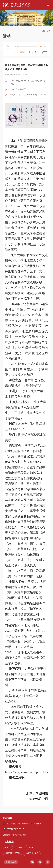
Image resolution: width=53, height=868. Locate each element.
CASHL (19, 847)
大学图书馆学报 (32, 853)
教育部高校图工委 (13, 853)
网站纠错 (11, 862)
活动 (48, 31)
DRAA (30, 847)
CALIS (8, 847)
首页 (43, 31)
